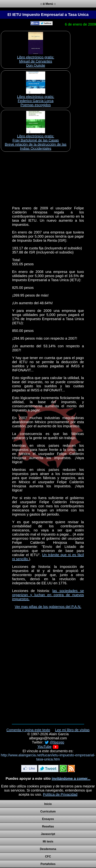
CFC (48, 856)
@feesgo (57, 742)
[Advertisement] (48, 178)
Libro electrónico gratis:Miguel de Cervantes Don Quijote (36, 61)
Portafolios (48, 864)
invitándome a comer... (71, 779)
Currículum (48, 811)
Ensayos (48, 819)
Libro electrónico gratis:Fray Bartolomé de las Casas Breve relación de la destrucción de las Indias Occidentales (36, 142)
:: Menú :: (48, 4)
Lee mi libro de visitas (72, 730)
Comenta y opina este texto (28, 730)
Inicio (48, 804)
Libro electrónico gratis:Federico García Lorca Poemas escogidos (36, 101)
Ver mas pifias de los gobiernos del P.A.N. (48, 607)
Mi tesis (48, 841)
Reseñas (48, 826)
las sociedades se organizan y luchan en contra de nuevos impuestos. (48, 595)
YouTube (44, 747)
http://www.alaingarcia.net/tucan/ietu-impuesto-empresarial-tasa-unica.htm (48, 757)
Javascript (48, 834)
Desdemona (48, 849)
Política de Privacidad (60, 794)
